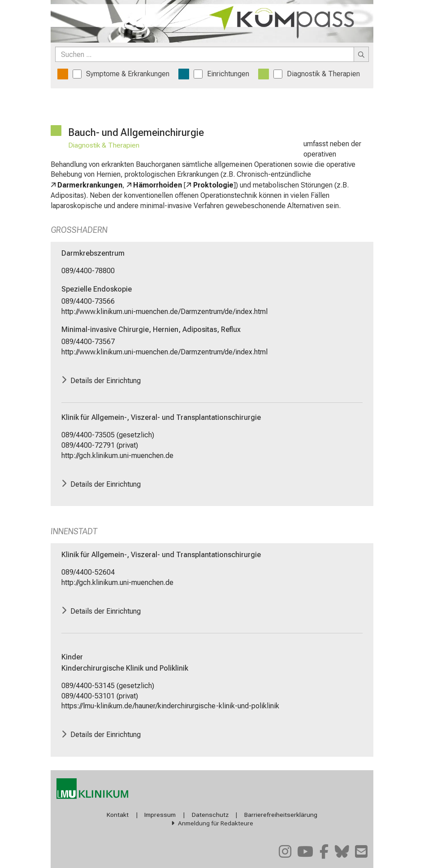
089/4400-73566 (88, 301)
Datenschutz (210, 815)
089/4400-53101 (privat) (100, 696)
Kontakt (118, 815)
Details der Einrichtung (106, 380)
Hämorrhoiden (158, 185)
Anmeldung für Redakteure (216, 823)
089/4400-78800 (88, 271)
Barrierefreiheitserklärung (281, 815)
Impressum (160, 815)
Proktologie (213, 185)
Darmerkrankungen (90, 185)
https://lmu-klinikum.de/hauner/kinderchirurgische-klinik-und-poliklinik (170, 706)
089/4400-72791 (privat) (100, 445)
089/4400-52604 (88, 572)
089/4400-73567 (88, 342)
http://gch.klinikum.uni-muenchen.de (117, 456)
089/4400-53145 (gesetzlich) (108, 686)
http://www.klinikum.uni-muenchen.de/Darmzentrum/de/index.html (164, 312)
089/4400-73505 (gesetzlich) (108, 435)
